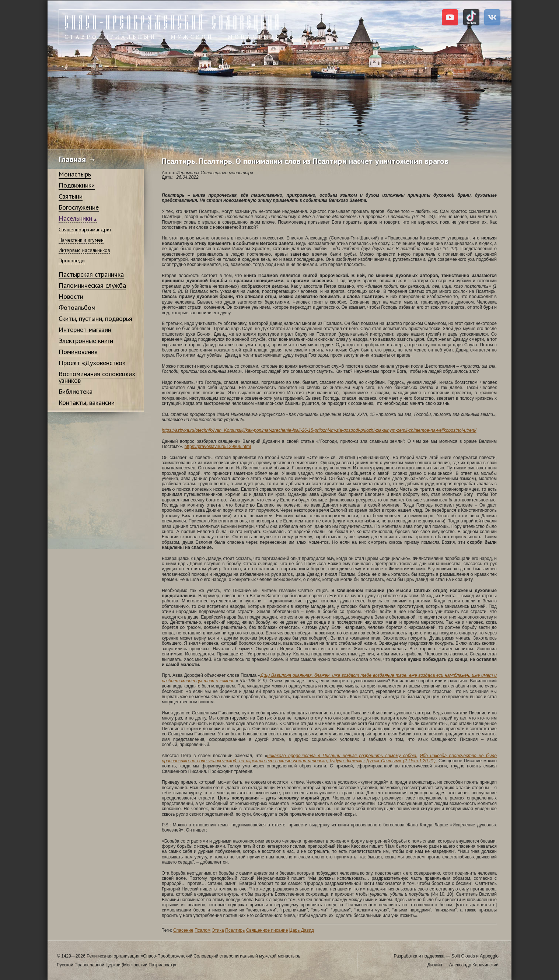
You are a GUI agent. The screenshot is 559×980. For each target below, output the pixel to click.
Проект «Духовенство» (92, 363)
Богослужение (79, 207)
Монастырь (75, 174)
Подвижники (77, 185)
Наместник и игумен (81, 240)
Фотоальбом (77, 307)
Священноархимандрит (85, 230)
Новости (71, 296)
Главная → (78, 159)
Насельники (75, 218)
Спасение (183, 930)
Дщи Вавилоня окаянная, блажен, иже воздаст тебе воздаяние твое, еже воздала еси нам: (357, 675)
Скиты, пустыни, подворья (95, 318)
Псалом (202, 930)
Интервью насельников (84, 250)
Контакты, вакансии (87, 402)
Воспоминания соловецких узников (97, 377)
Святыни (71, 196)
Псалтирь (235, 930)
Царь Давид (302, 930)
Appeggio (489, 956)
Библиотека (76, 391)
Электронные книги (86, 341)
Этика (218, 930)
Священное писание (267, 930)
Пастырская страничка (91, 274)
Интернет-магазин (85, 330)
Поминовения (78, 352)
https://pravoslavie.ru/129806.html (218, 447)
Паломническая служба (92, 285)
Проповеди (72, 260)
